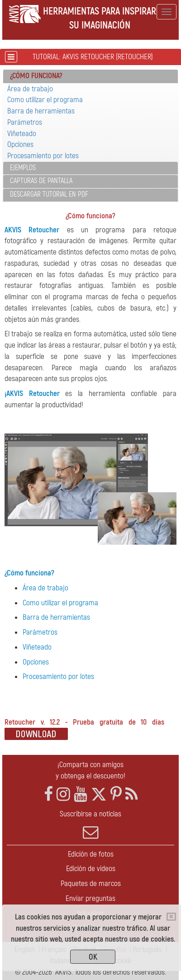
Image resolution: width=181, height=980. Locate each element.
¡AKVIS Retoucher (32, 393)
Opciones (20, 144)
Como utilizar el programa (45, 100)
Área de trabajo (30, 89)
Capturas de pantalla (41, 181)
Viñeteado (22, 134)
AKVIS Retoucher (32, 230)
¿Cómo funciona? (29, 573)
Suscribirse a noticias (90, 825)
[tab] (90, 76)
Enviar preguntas (90, 898)
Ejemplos (23, 168)
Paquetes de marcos (91, 883)
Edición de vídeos (91, 869)
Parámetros (25, 122)
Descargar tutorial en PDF (49, 194)
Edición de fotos (91, 854)
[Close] (171, 917)
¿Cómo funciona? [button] (36, 76)
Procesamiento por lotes (43, 156)
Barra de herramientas (41, 111)
